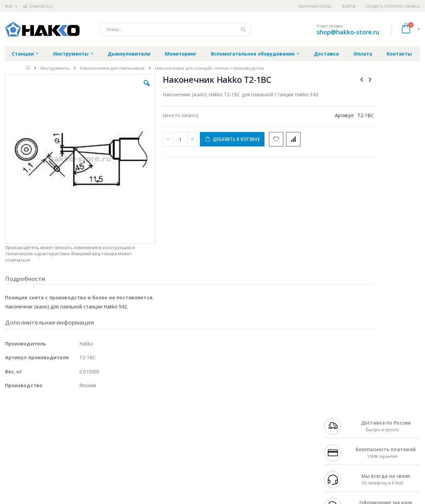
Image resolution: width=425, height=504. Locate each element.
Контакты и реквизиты (278, 413)
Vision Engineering (24, 445)
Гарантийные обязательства (178, 413)
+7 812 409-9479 (340, 419)
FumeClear (32, 419)
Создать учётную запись (393, 6)
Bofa (10, 419)
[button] (123, 88)
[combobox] (175, 29)
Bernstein (15, 472)
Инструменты (55, 68)
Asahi (78, 432)
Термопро (80, 419)
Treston (13, 459)
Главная (28, 68)
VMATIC (85, 459)
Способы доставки (273, 426)
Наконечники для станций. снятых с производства (209, 68)
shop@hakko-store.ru (348, 32)
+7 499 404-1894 (340, 413)
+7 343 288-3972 (340, 426)
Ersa (29, 413)
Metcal (56, 419)
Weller (76, 413)
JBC (43, 413)
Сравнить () (38, 6)
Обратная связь (315, 6)
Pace (58, 413)
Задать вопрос (163, 459)
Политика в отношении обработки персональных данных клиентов (184, 442)
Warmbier (37, 459)
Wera (57, 472)
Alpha (41, 432)
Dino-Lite (58, 445)
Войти (349, 6)
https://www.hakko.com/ (112, 499)
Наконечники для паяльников (112, 68)
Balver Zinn (17, 432)
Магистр (106, 419)
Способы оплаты (271, 439)
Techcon (62, 459)
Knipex (38, 472)
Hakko (12, 413)
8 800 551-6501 (341, 432)
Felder (59, 432)
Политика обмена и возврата (179, 426)
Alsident (97, 413)
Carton (80, 445)
